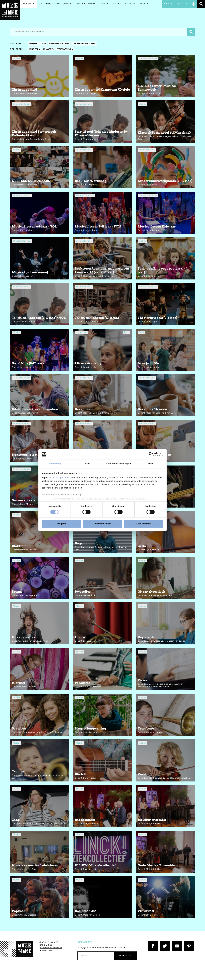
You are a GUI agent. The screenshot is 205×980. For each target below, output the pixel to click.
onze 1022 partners (59, 478)
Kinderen (35, 49)
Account (193, 4)
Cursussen (28, 4)
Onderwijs (45, 4)
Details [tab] (87, 464)
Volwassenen (65, 49)
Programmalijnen (110, 4)
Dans (43, 44)
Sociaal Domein (86, 4)
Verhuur (130, 4)
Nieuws (168, 4)
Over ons (182, 4)
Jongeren (49, 49)
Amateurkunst (64, 4)
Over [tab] (151, 464)
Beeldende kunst (59, 44)
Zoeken (201, 4)
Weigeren (62, 524)
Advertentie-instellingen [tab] (119, 464)
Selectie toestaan (103, 524)
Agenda (144, 4)
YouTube (176, 942)
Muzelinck (10, 10)
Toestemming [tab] (55, 464)
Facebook (153, 942)
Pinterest (189, 942)
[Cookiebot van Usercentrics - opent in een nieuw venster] (151, 454)
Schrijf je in (126, 956)
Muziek (33, 44)
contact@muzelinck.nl (51, 948)
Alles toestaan (143, 524)
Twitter (163, 942)
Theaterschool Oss (84, 44)
